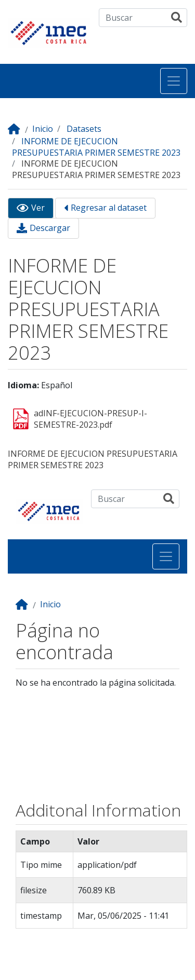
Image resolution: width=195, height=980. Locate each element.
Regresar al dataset (109, 208)
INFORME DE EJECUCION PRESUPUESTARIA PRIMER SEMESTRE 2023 (96, 147)
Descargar (50, 228)
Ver (38, 208)
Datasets (84, 129)
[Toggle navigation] (174, 81)
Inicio (43, 129)
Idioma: (23, 385)
